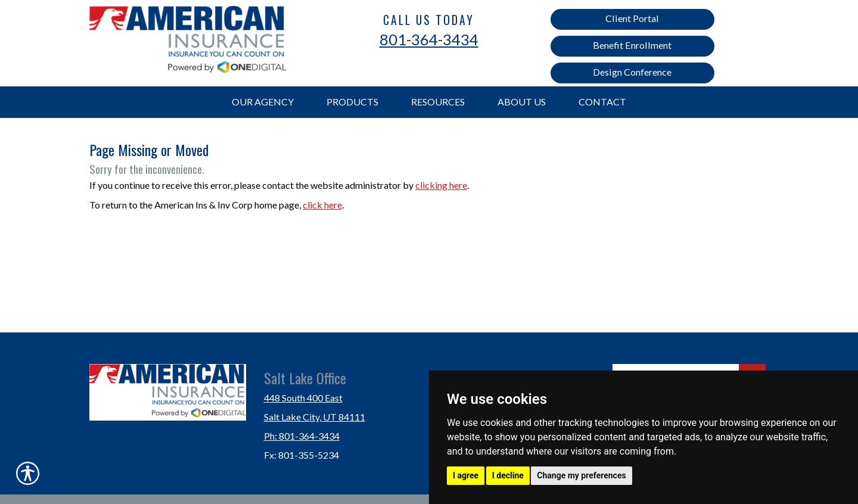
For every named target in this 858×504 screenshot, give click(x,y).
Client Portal (632, 18)
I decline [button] (508, 475)
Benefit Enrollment (632, 45)
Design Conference (632, 72)
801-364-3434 (429, 39)
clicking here (441, 185)
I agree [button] (466, 475)
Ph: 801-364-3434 (302, 436)
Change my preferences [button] (581, 475)
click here (322, 205)
